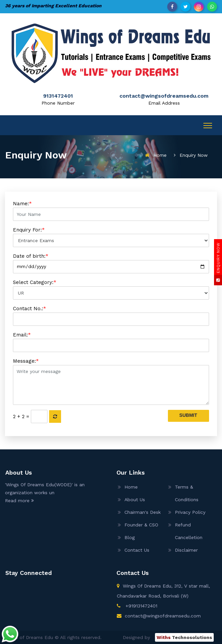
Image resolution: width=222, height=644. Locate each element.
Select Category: (111, 289)
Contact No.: (111, 316)
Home (160, 155)
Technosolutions (184, 637)
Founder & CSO (141, 525)
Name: (111, 211)
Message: (111, 381)
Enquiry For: (111, 237)
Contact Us (137, 550)
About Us (135, 500)
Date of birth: (111, 263)
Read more (19, 501)
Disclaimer (186, 550)
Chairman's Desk (143, 512)
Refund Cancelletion (189, 531)
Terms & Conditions (187, 493)
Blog (130, 537)
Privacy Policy (190, 512)
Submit (188, 415)
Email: (111, 342)
